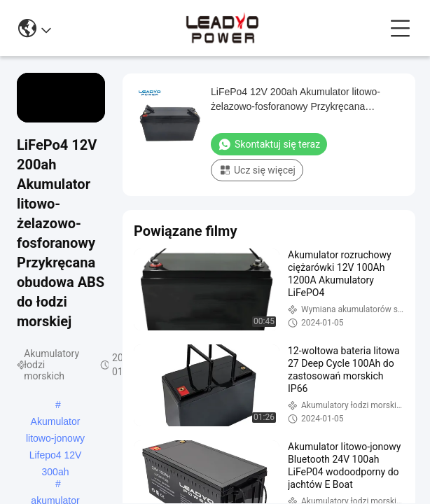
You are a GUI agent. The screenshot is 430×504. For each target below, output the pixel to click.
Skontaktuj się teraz (269, 144)
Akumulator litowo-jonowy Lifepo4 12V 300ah (55, 423)
